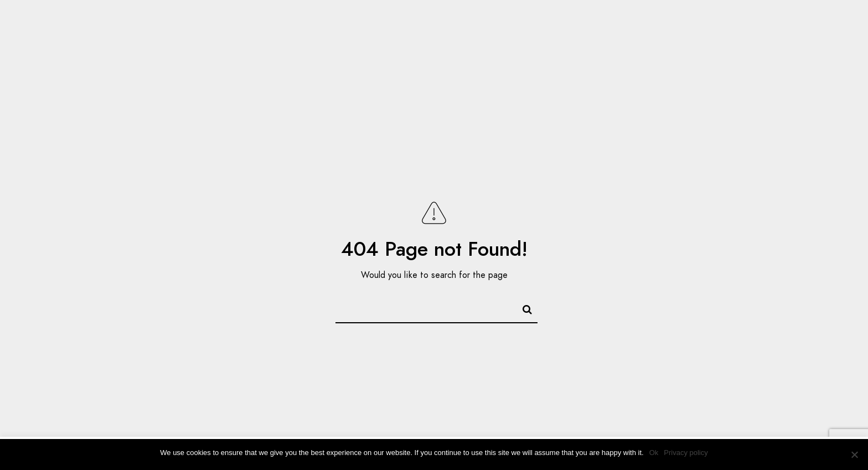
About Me (700, 45)
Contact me (769, 45)
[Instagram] (770, 23)
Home (588, 45)
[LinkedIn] (750, 23)
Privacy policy (686, 453)
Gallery (640, 45)
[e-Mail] (789, 23)
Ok (654, 453)
